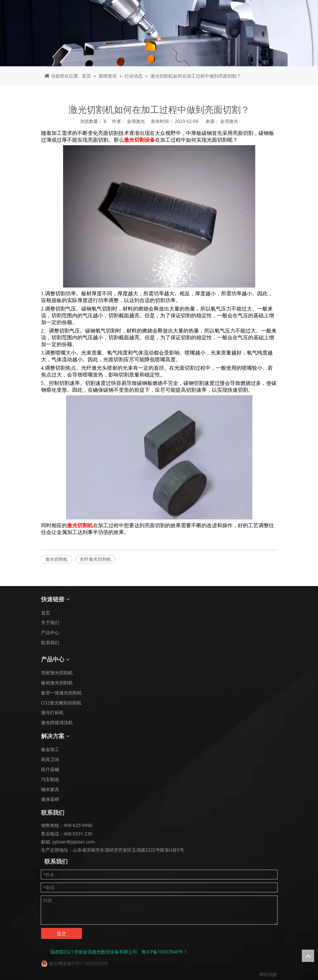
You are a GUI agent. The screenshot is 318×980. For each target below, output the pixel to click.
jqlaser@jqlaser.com (73, 842)
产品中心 (50, 632)
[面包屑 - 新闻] (159, 33)
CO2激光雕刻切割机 (61, 703)
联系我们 (50, 642)
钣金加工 (50, 749)
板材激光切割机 (57, 683)
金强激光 (229, 121)
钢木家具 (50, 789)
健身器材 (50, 799)
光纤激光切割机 (95, 559)
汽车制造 (50, 779)
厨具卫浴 (50, 759)
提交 (61, 933)
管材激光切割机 (57, 673)
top (308, 956)
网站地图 (268, 974)
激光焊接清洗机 (57, 722)
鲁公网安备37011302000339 (79, 963)
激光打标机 (52, 712)
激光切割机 (57, 559)
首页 (46, 613)
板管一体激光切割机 (61, 693)
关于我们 (50, 622)
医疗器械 (50, 769)
